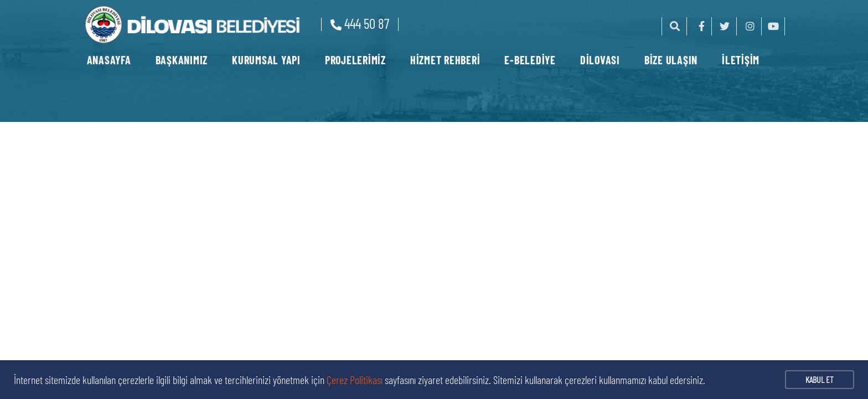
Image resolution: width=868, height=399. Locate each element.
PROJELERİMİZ (355, 60)
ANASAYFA (109, 60)
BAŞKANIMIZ (182, 60)
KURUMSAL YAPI (266, 60)
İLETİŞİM (741, 60)
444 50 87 (360, 23)
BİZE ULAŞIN (671, 60)
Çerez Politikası (355, 380)
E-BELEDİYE (530, 60)
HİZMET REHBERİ (445, 60)
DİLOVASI (600, 60)
